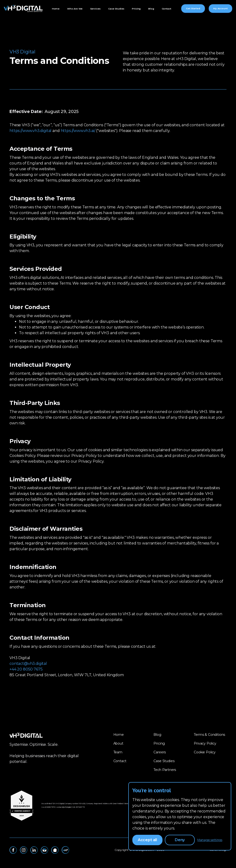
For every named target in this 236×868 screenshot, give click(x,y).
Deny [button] (180, 840)
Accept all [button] (147, 840)
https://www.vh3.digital (30, 131)
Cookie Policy (205, 752)
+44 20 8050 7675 (26, 669)
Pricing (136, 9)
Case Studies (116, 9)
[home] (23, 9)
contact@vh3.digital (28, 664)
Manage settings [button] (210, 840)
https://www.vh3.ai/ (78, 131)
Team (118, 752)
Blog (151, 9)
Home (56, 9)
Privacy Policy (205, 743)
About (118, 743)
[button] (75, 9)
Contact (167, 9)
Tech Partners (165, 770)
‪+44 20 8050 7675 (48, 807)
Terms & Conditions (209, 735)
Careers (160, 752)
